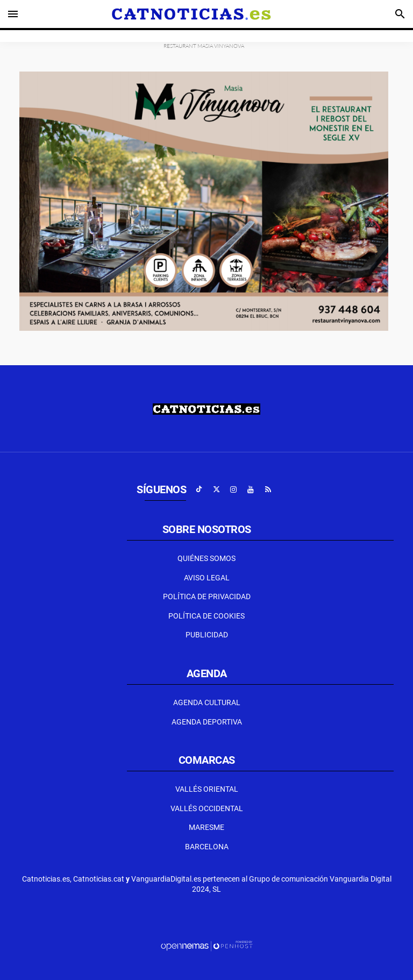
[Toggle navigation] (13, 14)
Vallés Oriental (207, 789)
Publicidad (207, 635)
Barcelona (207, 847)
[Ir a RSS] (268, 489)
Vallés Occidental (207, 808)
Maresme (206, 827)
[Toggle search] (400, 14)
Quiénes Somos (206, 558)
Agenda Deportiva (207, 722)
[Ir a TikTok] (199, 489)
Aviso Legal (207, 578)
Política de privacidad (207, 596)
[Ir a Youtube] (251, 489)
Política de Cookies (206, 616)
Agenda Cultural (207, 702)
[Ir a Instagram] (233, 489)
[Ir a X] (216, 489)
